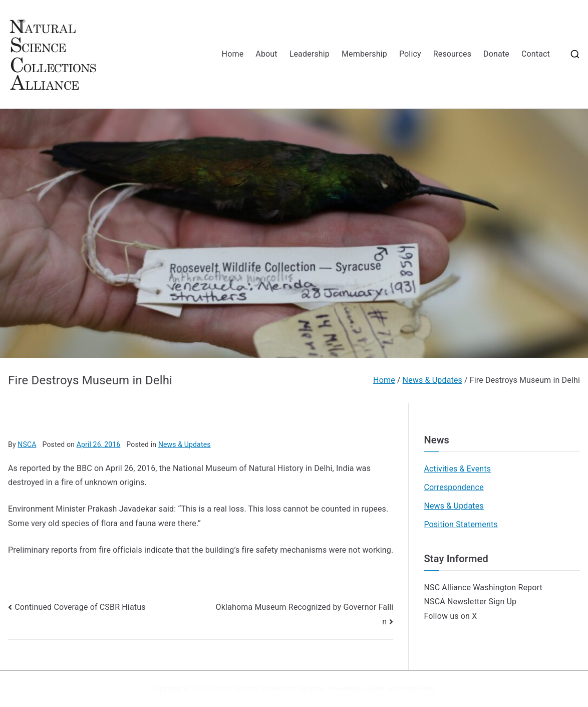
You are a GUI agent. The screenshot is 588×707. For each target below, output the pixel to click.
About (266, 54)
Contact (536, 54)
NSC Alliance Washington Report (483, 587)
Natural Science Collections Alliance (266, 688)
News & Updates (185, 444)
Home (233, 54)
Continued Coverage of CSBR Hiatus (80, 607)
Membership (364, 54)
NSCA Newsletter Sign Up (470, 602)
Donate (496, 54)
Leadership (310, 54)
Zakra (376, 688)
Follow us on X (450, 616)
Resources (452, 54)
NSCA (27, 444)
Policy (410, 54)
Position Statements (461, 524)
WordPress (417, 688)
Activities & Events (457, 469)
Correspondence (454, 487)
